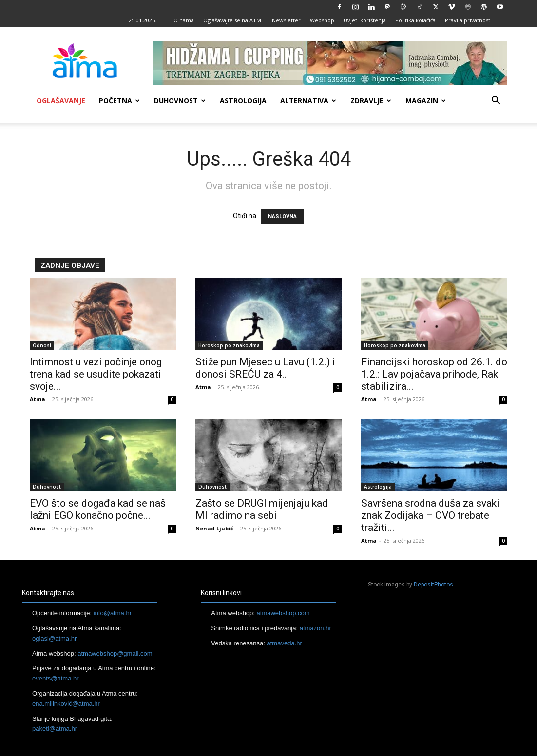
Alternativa (308, 101)
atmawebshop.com (283, 613)
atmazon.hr (316, 628)
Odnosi (42, 345)
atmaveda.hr (285, 643)
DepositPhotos (433, 585)
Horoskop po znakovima (229, 345)
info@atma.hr (113, 613)
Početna (119, 101)
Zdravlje (371, 101)
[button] (496, 102)
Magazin (426, 101)
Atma (38, 399)
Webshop (322, 20)
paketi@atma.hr (55, 728)
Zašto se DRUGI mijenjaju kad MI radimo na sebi (262, 509)
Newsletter (286, 20)
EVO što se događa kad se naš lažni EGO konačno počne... (98, 509)
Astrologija (243, 101)
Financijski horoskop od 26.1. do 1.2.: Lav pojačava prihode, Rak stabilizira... (434, 374)
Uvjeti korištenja (365, 20)
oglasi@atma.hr (54, 638)
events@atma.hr (56, 678)
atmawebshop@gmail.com (115, 653)
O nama (184, 20)
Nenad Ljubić (214, 528)
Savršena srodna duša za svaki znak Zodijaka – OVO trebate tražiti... (430, 515)
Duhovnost (180, 101)
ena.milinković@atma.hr (66, 704)
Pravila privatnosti (468, 20)
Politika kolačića (415, 20)
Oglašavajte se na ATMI (233, 20)
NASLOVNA (282, 217)
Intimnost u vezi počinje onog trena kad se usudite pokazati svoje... (96, 374)
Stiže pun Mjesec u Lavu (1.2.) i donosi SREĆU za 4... (265, 368)
